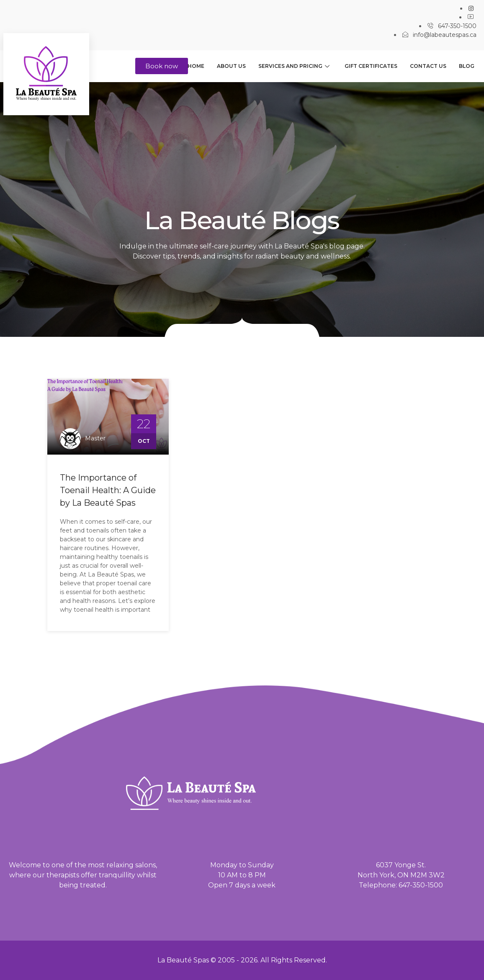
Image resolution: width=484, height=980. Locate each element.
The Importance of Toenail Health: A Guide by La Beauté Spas (108, 490)
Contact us (428, 66)
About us (231, 66)
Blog (467, 66)
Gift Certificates (371, 66)
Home (196, 66)
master (95, 438)
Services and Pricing (294, 66)
